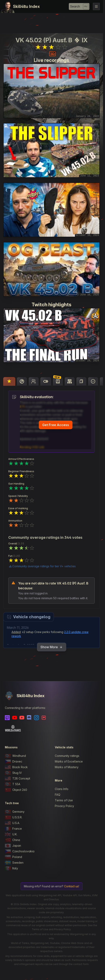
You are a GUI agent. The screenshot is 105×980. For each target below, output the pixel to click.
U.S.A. (12, 823)
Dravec (14, 762)
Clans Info (62, 789)
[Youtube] (15, 718)
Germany (15, 812)
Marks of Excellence (69, 761)
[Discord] (29, 718)
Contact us (71, 886)
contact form (81, 964)
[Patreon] (44, 718)
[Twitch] (7, 718)
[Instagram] (36, 718)
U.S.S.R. (14, 817)
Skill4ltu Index (26, 6)
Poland (13, 857)
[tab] (9, 381)
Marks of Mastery (67, 767)
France (13, 829)
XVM (95, 895)
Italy (11, 868)
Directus (54, 899)
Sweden (14, 863)
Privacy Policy (64, 806)
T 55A (13, 784)
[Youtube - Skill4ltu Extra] (22, 718)
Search (75, 6)
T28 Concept (17, 778)
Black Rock (16, 767)
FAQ (58, 795)
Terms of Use (64, 800)
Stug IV (13, 773)
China (12, 840)
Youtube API (70, 895)
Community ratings (67, 756)
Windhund (15, 756)
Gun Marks (84, 895)
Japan (13, 846)
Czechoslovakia (20, 851)
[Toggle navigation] (96, 6)
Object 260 (16, 790)
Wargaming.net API (50, 895)
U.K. (11, 834)
